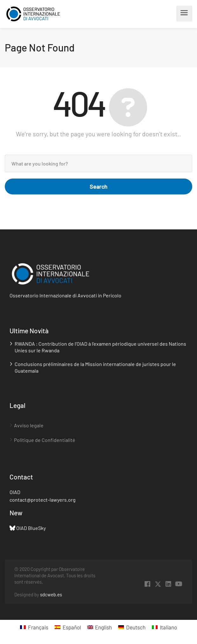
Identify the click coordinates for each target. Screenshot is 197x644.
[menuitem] (34, 627)
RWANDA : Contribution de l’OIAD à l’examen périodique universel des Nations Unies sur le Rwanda (100, 347)
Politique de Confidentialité (45, 440)
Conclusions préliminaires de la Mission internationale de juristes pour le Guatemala (95, 367)
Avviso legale (29, 425)
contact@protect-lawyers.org (43, 500)
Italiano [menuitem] (168, 627)
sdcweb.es (51, 594)
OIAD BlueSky (31, 528)
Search (98, 186)
